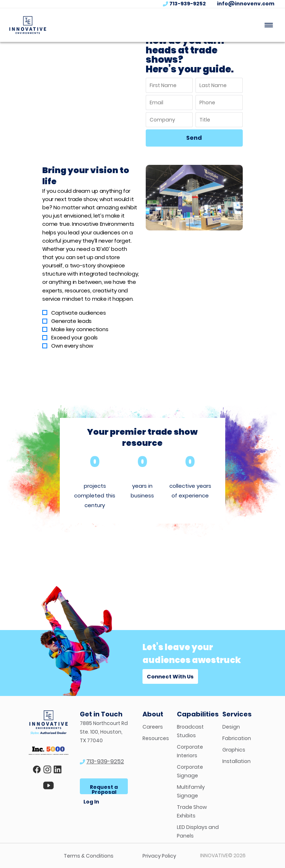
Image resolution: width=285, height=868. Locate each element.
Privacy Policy (159, 856)
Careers (153, 727)
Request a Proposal (104, 789)
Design (231, 727)
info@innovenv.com (246, 4)
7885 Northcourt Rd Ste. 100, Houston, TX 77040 (104, 732)
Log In (91, 802)
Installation (236, 761)
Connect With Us (170, 676)
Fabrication (237, 738)
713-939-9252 (188, 4)
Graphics (234, 750)
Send (194, 138)
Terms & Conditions (89, 856)
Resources (156, 738)
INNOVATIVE (214, 855)
